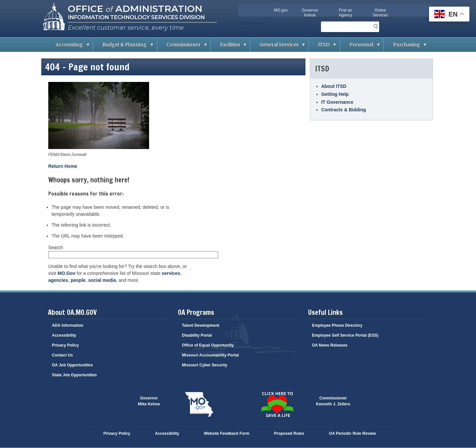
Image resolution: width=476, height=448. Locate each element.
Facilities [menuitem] (229, 47)
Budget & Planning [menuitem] (124, 47)
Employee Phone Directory (337, 325)
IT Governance (337, 102)
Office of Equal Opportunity (208, 345)
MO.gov (281, 10)
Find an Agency (345, 13)
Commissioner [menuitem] (183, 47)
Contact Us (62, 355)
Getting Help (335, 94)
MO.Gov (66, 273)
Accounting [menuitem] (68, 47)
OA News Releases (330, 345)
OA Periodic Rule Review (352, 433)
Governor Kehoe (310, 13)
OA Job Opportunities (72, 365)
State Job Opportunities (74, 375)
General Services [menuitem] (278, 47)
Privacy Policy (65, 345)
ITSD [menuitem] (323, 47)
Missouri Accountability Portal (210, 355)
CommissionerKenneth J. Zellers (333, 401)
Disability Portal (197, 335)
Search (56, 247)
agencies (58, 280)
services (171, 273)
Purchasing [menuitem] (406, 47)
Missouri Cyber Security (204, 365)
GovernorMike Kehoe (149, 401)
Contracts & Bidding (344, 110)
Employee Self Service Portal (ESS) (345, 335)
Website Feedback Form (227, 433)
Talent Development (200, 325)
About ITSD (334, 86)
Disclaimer (253, 23)
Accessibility (64, 335)
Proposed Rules (289, 433)
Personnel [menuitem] (360, 47)
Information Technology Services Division (136, 17)
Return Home (63, 166)
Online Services (380, 13)
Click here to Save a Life (277, 404)
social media (102, 280)
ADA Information (68, 325)
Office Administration (135, 9)
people (78, 280)
